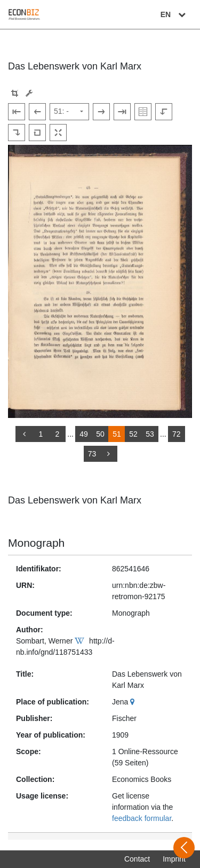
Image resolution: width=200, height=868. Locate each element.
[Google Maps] (134, 702)
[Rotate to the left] (164, 112)
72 (177, 434)
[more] (109, 454)
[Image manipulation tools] (29, 93)
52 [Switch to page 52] (133, 434)
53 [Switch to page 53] (150, 434)
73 (92, 454)
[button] (15, 93)
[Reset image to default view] (37, 133)
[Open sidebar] (184, 848)
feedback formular (142, 818)
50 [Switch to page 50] (100, 434)
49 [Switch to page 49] (84, 434)
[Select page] (69, 112)
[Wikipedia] (81, 641)
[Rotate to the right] (17, 133)
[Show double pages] (143, 112)
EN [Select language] (174, 14)
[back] (24, 434)
